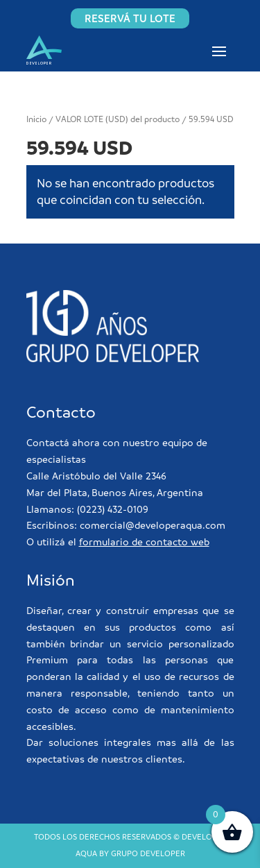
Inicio (36, 119)
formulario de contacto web (144, 542)
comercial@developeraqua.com (153, 525)
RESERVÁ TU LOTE (130, 18)
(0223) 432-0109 (113, 509)
